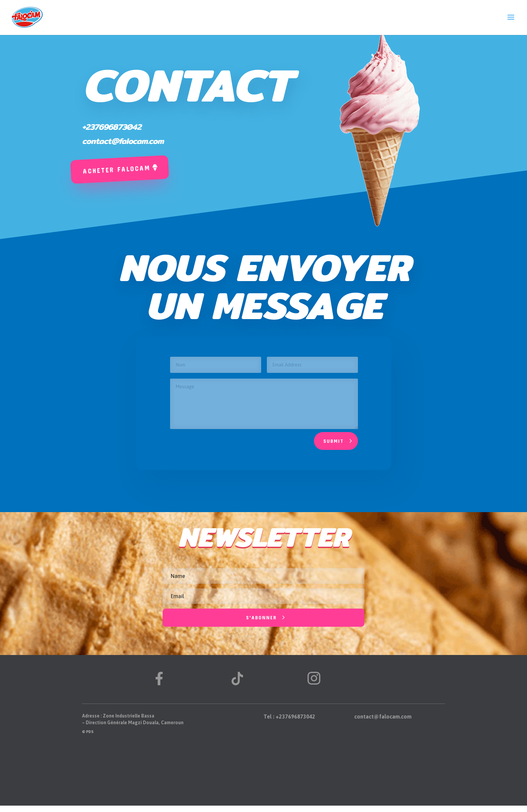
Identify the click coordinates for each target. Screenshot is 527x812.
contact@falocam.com (123, 141)
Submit (334, 441)
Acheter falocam (116, 169)
